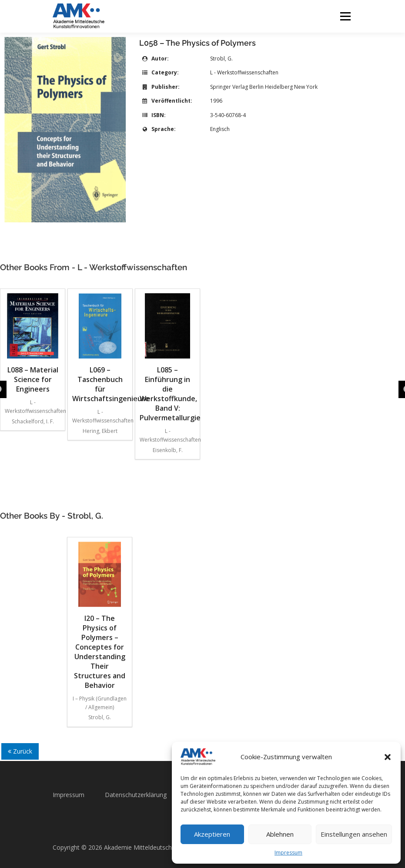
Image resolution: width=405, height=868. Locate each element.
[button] (388, 757)
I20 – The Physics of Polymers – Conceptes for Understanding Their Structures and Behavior (100, 616)
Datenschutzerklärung (136, 795)
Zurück (20, 751)
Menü (345, 16)
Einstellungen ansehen (354, 834)
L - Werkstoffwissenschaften (244, 72)
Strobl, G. (221, 59)
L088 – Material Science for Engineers (32, 344)
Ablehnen (280, 834)
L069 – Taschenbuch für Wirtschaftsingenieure (100, 348)
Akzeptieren (212, 834)
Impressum (288, 853)
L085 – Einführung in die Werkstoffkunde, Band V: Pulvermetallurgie (167, 358)
